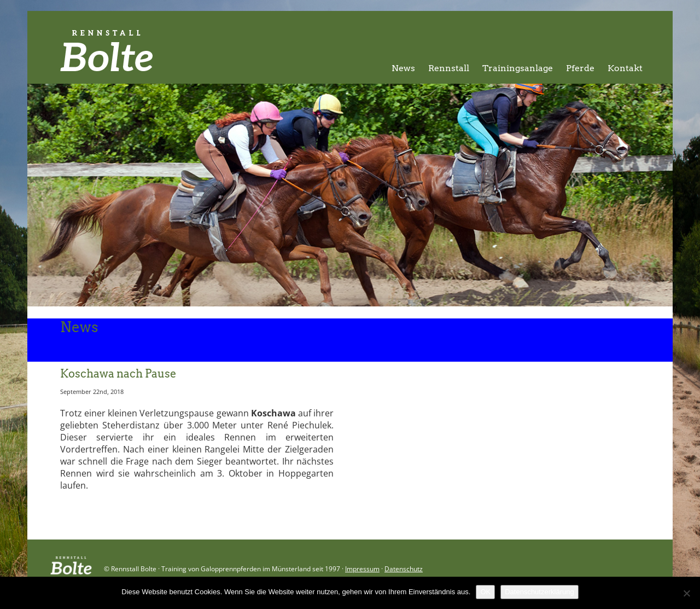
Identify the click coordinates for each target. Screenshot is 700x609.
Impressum (362, 569)
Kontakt (625, 68)
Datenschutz (404, 569)
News (403, 68)
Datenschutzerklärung (539, 592)
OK (485, 592)
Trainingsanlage (518, 68)
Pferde (580, 68)
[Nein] (686, 593)
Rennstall (449, 68)
